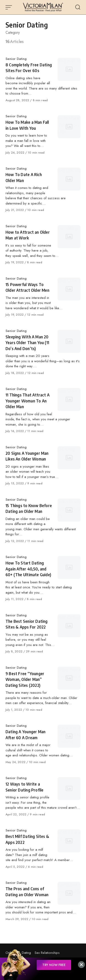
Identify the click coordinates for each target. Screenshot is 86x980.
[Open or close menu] (9, 7)
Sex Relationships (47, 953)
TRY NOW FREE (54, 965)
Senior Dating (16, 59)
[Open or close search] (78, 7)
